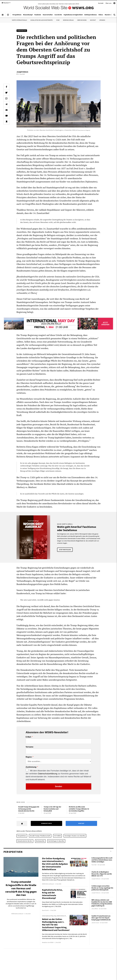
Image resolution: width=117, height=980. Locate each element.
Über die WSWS (82, 20)
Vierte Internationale (19, 20)
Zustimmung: (31, 767)
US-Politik (57, 836)
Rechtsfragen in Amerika (56, 841)
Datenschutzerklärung (48, 774)
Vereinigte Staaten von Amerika (75, 836)
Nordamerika (40, 841)
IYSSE (58, 20)
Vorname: (30, 747)
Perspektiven (22, 836)
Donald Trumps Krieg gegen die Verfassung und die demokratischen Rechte (29, 809)
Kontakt (101, 3)
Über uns (108, 3)
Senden (58, 786)
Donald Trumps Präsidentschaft (40, 836)
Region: (29, 757)
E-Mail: (29, 737)
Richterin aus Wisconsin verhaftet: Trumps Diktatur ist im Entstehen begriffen (79, 809)
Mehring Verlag (68, 20)
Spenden (102, 20)
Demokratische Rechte (25, 841)
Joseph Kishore (22, 72)
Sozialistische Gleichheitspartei (42, 20)
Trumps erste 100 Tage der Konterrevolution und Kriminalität (52, 809)
